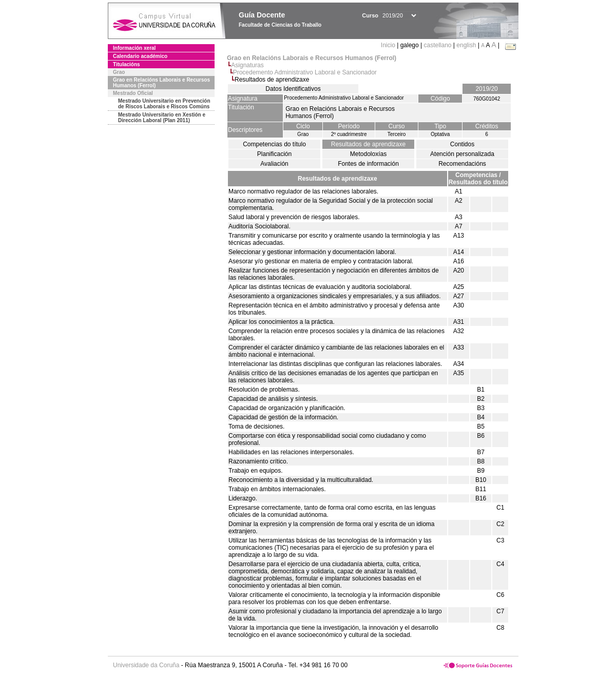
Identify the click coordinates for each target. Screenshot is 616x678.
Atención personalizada (462, 154)
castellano (437, 45)
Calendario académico (140, 56)
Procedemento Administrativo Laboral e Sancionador (305, 72)
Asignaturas (247, 65)
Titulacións (127, 64)
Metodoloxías (368, 154)
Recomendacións (462, 164)
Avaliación (274, 164)
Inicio (389, 45)
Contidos (462, 144)
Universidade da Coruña (146, 665)
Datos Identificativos (293, 89)
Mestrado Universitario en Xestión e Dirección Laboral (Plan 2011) (162, 118)
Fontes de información (368, 164)
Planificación (274, 154)
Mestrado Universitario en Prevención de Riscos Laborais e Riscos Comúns (164, 104)
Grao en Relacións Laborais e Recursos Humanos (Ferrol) (161, 83)
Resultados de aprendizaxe (368, 144)
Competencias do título (274, 144)
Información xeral (134, 48)
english (466, 45)
